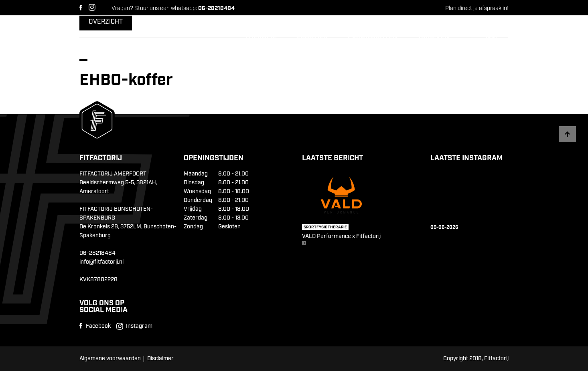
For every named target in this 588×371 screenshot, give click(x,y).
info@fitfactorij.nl (101, 262)
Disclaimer (160, 359)
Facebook (81, 8)
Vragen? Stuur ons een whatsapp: (173, 8)
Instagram (92, 7)
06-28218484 (97, 253)
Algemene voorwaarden (110, 359)
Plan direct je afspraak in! (477, 8)
